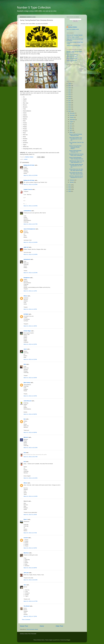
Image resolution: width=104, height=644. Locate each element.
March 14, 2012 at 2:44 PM (30, 396)
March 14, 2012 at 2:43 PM (30, 378)
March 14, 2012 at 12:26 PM (30, 184)
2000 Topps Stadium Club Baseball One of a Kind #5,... (76, 139)
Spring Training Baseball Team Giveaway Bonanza (76, 158)
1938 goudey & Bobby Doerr (74, 45)
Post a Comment (26, 620)
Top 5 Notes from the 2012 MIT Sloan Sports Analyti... (76, 173)
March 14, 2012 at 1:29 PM (30, 326)
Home (42, 626)
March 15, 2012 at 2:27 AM (30, 533)
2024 (70, 86)
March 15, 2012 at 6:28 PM (30, 568)
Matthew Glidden (73, 27)
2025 (70, 84)
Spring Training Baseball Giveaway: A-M (75, 151)
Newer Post (24, 626)
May (71, 128)
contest (26, 159)
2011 (70, 185)
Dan (25, 419)
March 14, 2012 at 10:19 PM (30, 478)
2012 (70, 111)
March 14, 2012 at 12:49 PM (30, 254)
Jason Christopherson (29, 229)
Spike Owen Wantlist (72, 57)
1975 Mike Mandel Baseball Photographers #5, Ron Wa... (76, 166)
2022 (70, 90)
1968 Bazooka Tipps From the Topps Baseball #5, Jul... (77, 162)
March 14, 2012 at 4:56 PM (30, 414)
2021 (70, 92)
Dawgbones (27, 278)
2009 (70, 189)
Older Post (59, 626)
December (72, 113)
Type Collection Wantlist (72, 55)
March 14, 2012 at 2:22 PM (30, 344)
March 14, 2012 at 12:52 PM (30, 273)
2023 (70, 88)
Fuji (25, 453)
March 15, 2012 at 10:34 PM (30, 580)
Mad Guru (26, 553)
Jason (25, 349)
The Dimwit (27, 606)
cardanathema (27, 211)
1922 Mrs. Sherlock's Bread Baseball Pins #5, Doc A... (76, 177)
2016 (70, 103)
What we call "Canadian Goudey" (75, 35)
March (71, 132)
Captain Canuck (28, 189)
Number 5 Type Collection (34, 8)
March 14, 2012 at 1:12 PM (30, 291)
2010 (70, 187)
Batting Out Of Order (29, 165)
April (71, 130)
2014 (70, 107)
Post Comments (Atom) (32, 629)
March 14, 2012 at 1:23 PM (30, 309)
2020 (70, 94)
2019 (70, 96)
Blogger (68, 640)
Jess (25, 585)
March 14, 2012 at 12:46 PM (30, 242)
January (72, 182)
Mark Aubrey (27, 383)
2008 (70, 191)
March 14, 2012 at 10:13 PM (30, 448)
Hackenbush (27, 259)
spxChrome (57, 640)
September (72, 120)
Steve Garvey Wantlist (72, 59)
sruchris (26, 538)
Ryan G (26, 519)
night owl (26, 247)
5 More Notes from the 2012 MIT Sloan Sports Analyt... (76, 170)
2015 (70, 105)
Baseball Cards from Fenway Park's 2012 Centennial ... (76, 155)
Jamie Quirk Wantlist (72, 61)
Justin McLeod (28, 401)
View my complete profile (73, 29)
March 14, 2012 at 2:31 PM (30, 359)
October (72, 117)
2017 (70, 101)
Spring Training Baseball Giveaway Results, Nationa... (75, 147)
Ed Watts (26, 314)
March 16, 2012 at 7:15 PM (30, 616)
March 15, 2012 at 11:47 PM (30, 601)
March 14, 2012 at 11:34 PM (30, 496)
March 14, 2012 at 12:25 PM (30, 175)
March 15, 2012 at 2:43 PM (30, 548)
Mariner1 (26, 437)
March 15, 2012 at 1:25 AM (30, 515)
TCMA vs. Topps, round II (73, 37)
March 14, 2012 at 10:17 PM (30, 457)
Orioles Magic (27, 331)
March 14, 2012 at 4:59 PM (30, 432)
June (71, 126)
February (72, 180)
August (71, 122)
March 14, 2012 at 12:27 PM (30, 224)
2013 (70, 109)
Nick (25, 364)
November (72, 115)
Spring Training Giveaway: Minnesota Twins (76, 135)
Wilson (25, 296)
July (71, 124)
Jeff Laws (26, 573)
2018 (70, 98)
